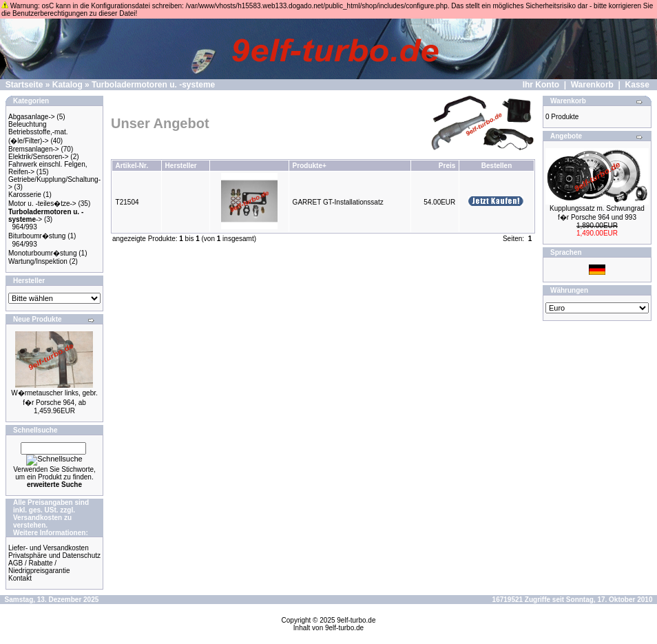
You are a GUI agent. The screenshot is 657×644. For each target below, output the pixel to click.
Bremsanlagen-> (34, 149)
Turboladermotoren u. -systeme (153, 85)
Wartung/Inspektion (38, 261)
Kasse (637, 85)
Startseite (24, 85)
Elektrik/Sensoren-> (39, 157)
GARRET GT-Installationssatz (338, 202)
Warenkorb (592, 85)
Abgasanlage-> (32, 117)
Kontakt (20, 578)
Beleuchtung (28, 124)
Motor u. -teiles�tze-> (42, 204)
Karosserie (25, 195)
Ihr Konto (541, 85)
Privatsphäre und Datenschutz (54, 555)
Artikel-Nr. (132, 166)
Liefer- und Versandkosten (49, 548)
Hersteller (181, 166)
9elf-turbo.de (356, 620)
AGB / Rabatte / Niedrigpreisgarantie (39, 567)
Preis (447, 166)
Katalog (67, 85)
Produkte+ (310, 166)
